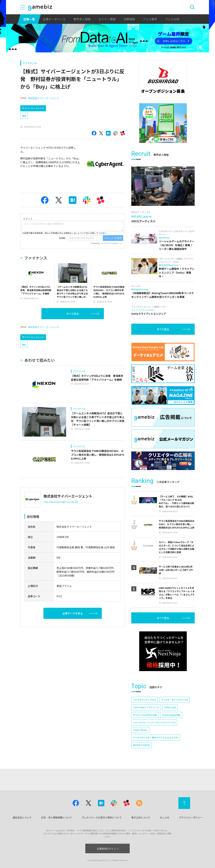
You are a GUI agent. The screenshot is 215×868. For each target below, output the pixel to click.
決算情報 (129, 19)
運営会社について (22, 817)
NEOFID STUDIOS (142, 745)
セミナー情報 (107, 19)
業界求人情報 (82, 19)
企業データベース (54, 19)
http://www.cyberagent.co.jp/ (61, 502)
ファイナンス (30, 63)
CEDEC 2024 (170, 707)
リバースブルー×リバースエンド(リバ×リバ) (154, 722)
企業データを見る (73, 613)
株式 (24, 116)
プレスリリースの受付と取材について (102, 817)
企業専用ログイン (108, 849)
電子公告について (141, 817)
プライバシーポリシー (191, 817)
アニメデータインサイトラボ (175, 700)
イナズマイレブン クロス (145, 700)
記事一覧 (29, 19)
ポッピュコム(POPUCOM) (145, 715)
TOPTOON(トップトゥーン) (146, 707)
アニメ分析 (172, 19)
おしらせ (165, 817)
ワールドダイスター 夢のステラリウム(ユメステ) (156, 738)
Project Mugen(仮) (171, 715)
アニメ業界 (150, 19)
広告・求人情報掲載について (57, 817)
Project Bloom (140, 730)
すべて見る (73, 314)
